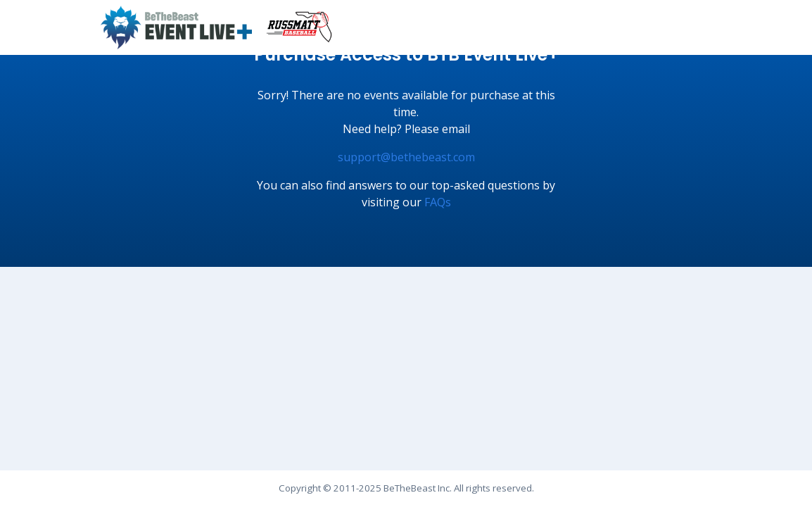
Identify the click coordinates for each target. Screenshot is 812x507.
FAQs (438, 202)
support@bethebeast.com (406, 157)
